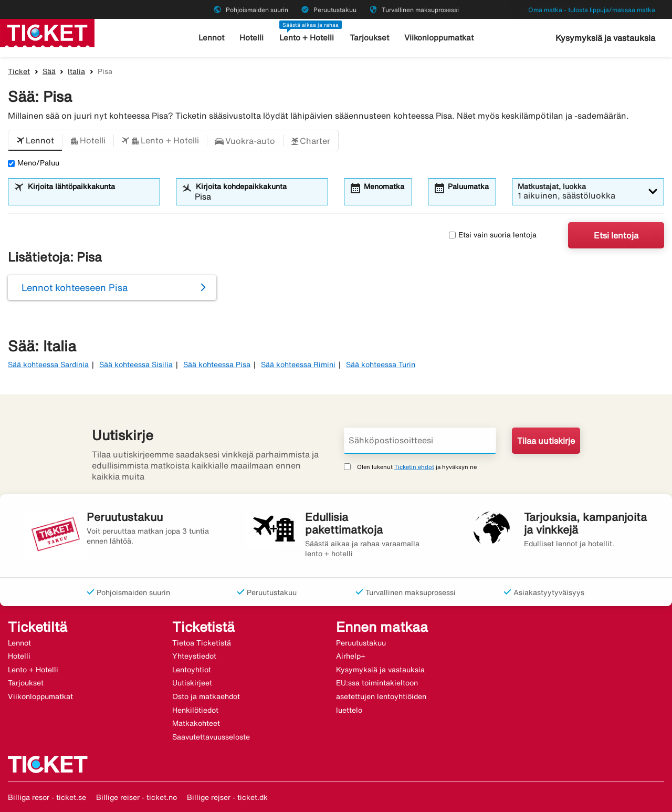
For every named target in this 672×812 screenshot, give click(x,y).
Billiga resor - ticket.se (47, 797)
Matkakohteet (196, 723)
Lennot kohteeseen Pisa (75, 287)
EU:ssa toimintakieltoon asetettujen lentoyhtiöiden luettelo (381, 696)
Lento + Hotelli (307, 38)
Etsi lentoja (616, 235)
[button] (35, 141)
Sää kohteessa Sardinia (48, 365)
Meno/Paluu (34, 163)
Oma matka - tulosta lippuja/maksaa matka (592, 10)
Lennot (211, 38)
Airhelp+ (351, 656)
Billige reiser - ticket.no (136, 797)
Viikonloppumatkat (439, 38)
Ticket (19, 71)
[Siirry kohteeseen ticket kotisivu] (47, 32)
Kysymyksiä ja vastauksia (605, 38)
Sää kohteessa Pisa (217, 365)
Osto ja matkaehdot (206, 696)
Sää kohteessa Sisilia (136, 365)
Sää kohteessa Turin (381, 365)
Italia (76, 71)
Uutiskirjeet (192, 683)
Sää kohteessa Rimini (298, 365)
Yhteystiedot (194, 656)
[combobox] (91, 196)
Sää (49, 71)
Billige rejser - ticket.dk (227, 797)
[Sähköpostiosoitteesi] (420, 441)
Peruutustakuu (361, 643)
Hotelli (251, 38)
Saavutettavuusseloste (211, 737)
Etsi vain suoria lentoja (493, 235)
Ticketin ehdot (414, 467)
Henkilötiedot (195, 710)
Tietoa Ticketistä (202, 643)
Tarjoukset (369, 38)
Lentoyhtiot (192, 670)
